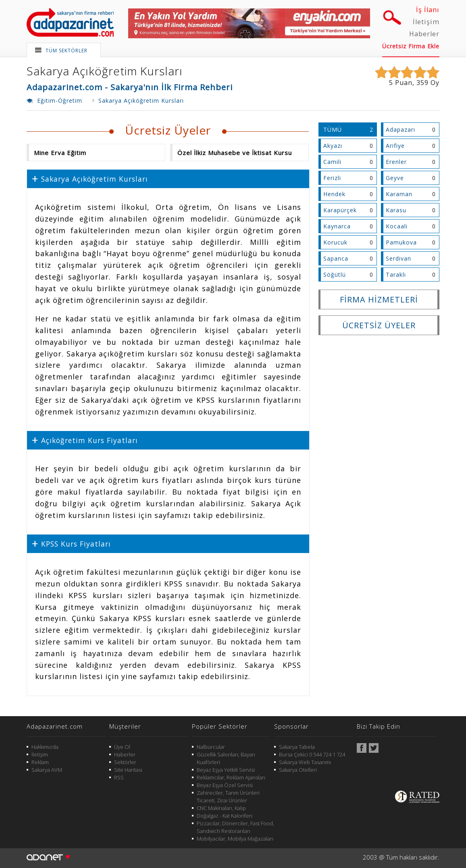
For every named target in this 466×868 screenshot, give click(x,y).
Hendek (334, 194)
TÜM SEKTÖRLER (67, 51)
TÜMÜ (333, 129)
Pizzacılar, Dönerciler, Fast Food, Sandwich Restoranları (235, 827)
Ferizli (332, 178)
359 (422, 83)
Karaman (399, 194)
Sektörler (125, 762)
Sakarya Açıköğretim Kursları (105, 71)
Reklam (40, 762)
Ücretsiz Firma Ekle (411, 46)
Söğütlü (335, 274)
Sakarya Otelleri (298, 770)
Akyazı (333, 146)
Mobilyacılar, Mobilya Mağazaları (235, 839)
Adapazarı (400, 129)
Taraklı (396, 274)
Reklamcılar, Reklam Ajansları (231, 777)
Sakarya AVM (47, 770)
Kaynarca (337, 226)
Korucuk (335, 242)
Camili (332, 162)
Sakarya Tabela (297, 747)
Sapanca (336, 258)
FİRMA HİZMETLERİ (379, 299)
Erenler (396, 162)
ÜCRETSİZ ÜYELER (379, 325)
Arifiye (395, 146)
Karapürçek (340, 210)
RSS (119, 777)
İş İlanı (428, 10)
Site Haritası (128, 770)
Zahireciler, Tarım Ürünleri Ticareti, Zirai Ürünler (228, 797)
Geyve (395, 178)
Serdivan (398, 258)
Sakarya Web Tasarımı (305, 762)
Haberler (424, 34)
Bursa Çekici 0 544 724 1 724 (312, 754)
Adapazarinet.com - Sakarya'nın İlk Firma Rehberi (130, 87)
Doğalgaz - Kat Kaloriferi (225, 816)
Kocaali (397, 226)
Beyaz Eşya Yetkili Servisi (226, 770)
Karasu (396, 210)
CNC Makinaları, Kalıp (221, 808)
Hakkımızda (45, 747)
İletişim (426, 22)
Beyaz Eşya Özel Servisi (225, 785)
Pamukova (401, 242)
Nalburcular (211, 747)
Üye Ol (122, 747)
